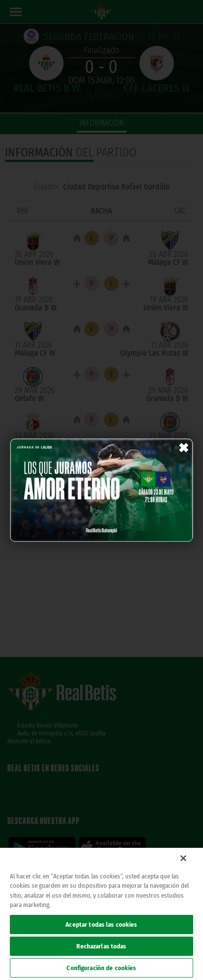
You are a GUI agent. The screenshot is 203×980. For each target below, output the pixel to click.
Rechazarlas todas (101, 946)
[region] (101, 914)
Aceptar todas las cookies (101, 925)
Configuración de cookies (101, 968)
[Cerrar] (183, 858)
